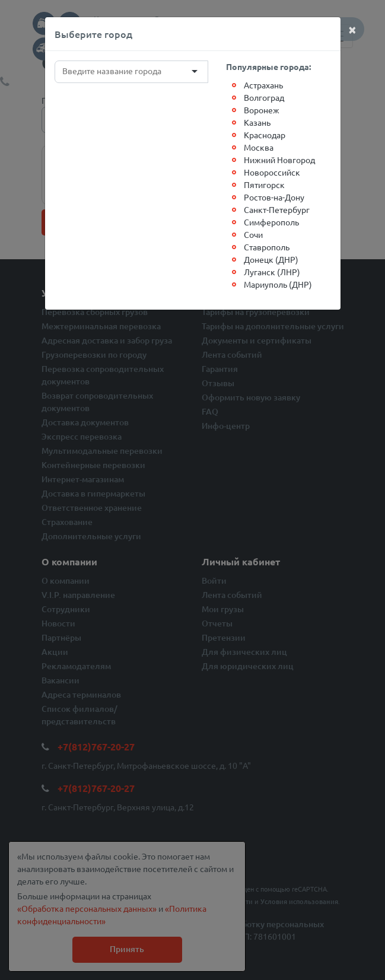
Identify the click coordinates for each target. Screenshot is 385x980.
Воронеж (262, 110)
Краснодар (265, 135)
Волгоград (264, 97)
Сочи (253, 234)
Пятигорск (264, 184)
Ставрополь (267, 247)
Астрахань (263, 85)
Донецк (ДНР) (271, 259)
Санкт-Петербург (277, 209)
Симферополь (271, 222)
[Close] (352, 29)
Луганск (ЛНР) (272, 272)
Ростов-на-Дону (274, 197)
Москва (259, 147)
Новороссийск (272, 172)
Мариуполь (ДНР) (278, 284)
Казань (257, 122)
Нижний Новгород (279, 160)
